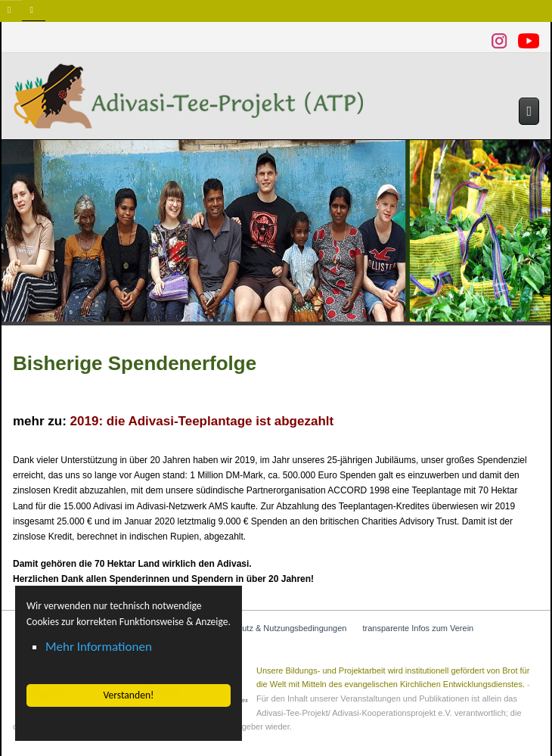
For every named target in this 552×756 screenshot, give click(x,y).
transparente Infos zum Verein (418, 628)
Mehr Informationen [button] (99, 647)
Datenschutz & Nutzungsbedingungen (277, 628)
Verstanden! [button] (128, 695)
